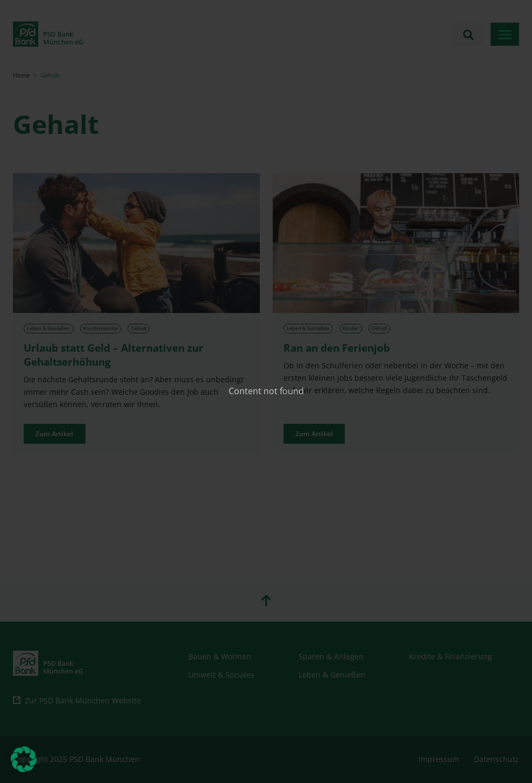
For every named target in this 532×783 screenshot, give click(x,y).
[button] (24, 759)
